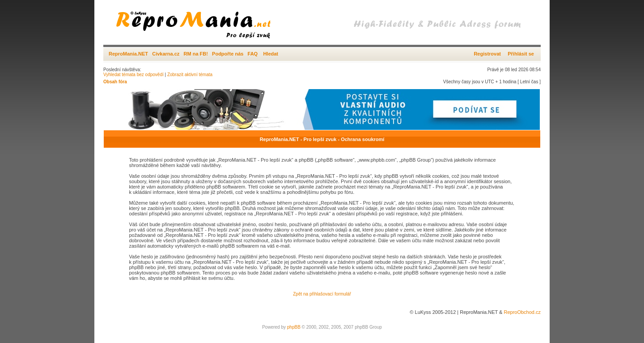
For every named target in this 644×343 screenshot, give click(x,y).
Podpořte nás (228, 54)
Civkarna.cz (166, 54)
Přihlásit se (521, 54)
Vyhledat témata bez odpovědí (133, 75)
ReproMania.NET (128, 54)
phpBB (294, 327)
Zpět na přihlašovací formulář (322, 294)
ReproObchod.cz (522, 312)
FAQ (253, 54)
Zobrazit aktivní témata (190, 75)
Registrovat (487, 54)
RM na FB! (196, 54)
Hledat (271, 54)
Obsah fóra (115, 82)
